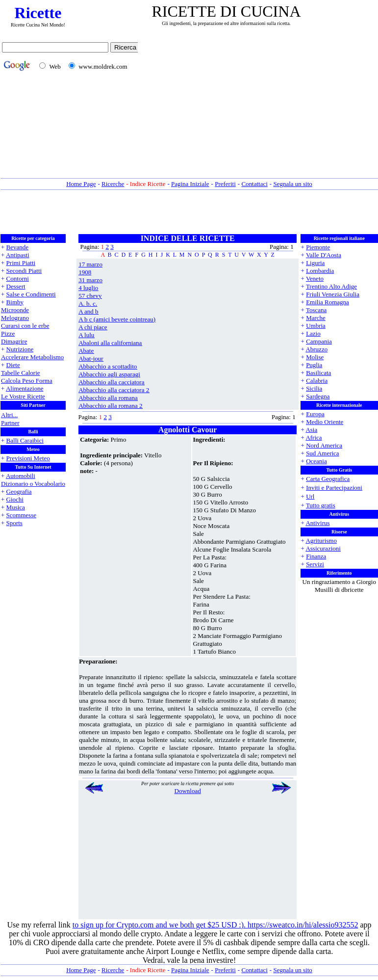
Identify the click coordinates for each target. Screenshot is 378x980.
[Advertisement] (260, 109)
